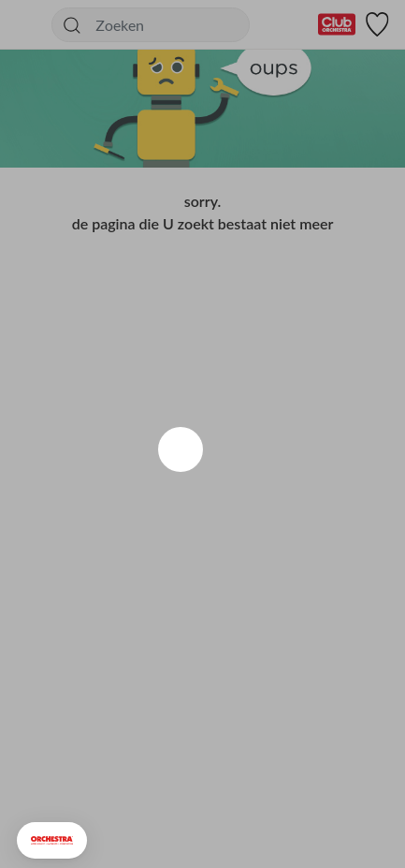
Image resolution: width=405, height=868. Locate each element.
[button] (52, 840)
